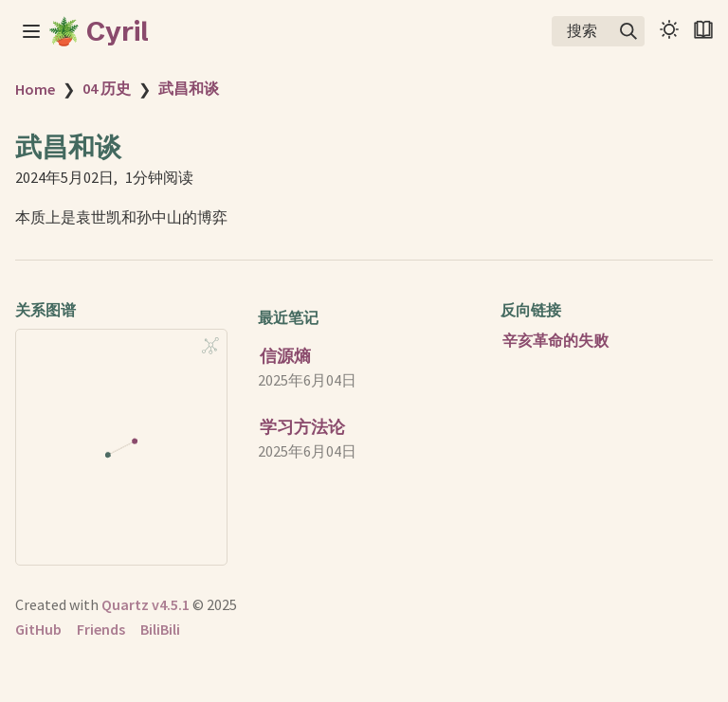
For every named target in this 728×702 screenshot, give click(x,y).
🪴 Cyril (98, 31)
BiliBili (160, 629)
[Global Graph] (210, 346)
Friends (101, 629)
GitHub (38, 629)
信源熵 (285, 356)
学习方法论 (302, 427)
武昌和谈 (189, 88)
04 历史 (107, 88)
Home (35, 89)
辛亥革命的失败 (555, 340)
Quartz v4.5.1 (146, 604)
